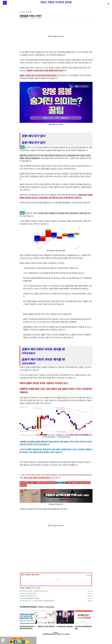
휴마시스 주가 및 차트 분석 (27, 593)
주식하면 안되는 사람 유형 (27, 596)
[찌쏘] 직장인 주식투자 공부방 (56, 2)
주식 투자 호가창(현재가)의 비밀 (29, 598)
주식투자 (22, 588)
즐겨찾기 (15, 639)
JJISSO (67, 634)
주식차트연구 (28, 588)
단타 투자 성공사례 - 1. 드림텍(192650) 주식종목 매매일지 (36, 601)
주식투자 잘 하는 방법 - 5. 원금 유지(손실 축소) (33, 591)
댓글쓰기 (22, 639)
